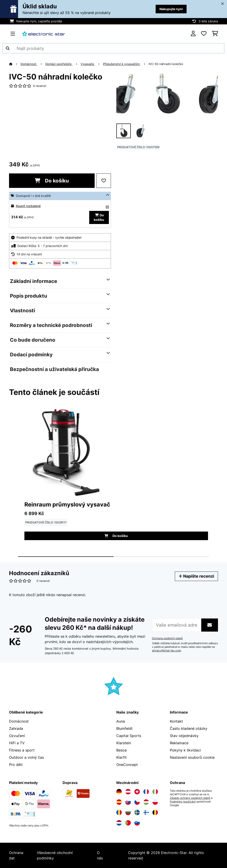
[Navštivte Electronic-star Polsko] (155, 802)
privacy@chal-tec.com (166, 651)
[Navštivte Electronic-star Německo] (119, 792)
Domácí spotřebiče (59, 64)
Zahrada (16, 728)
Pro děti (16, 765)
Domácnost (29, 64)
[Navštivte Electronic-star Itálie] (155, 792)
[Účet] (193, 34)
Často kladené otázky (189, 728)
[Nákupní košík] (215, 34)
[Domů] (15, 64)
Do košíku (52, 181)
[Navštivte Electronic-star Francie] (146, 792)
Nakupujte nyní (171, 9)
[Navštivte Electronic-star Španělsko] (119, 802)
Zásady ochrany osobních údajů (190, 798)
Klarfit (122, 757)
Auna (121, 721)
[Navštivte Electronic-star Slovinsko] (137, 823)
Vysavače (88, 64)
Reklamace (179, 743)
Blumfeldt (124, 728)
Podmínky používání (183, 802)
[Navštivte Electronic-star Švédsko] (137, 812)
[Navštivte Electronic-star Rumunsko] (119, 812)
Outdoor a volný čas (26, 757)
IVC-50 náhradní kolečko (166, 64)
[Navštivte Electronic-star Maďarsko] (146, 802)
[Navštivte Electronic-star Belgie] (155, 812)
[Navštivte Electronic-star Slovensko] (128, 802)
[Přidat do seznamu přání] (104, 181)
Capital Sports (129, 736)
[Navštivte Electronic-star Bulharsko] (128, 812)
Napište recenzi (196, 576)
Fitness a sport (22, 750)
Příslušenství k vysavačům (122, 64)
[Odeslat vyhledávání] (8, 48)
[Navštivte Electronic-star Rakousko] (128, 792)
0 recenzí (40, 86)
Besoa (122, 750)
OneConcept (127, 765)
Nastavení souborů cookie (192, 757)
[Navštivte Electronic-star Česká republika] (137, 802)
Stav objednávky (184, 736)
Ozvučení (17, 736)
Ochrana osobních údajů (167, 638)
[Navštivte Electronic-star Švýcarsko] (137, 792)
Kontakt (176, 721)
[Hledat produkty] (113, 48)
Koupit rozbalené (28, 206)
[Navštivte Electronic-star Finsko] (146, 812)
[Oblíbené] (204, 34)
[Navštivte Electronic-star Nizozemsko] (119, 823)
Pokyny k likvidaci (185, 750)
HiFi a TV (17, 743)
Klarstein (124, 743)
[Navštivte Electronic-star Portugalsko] (128, 823)
